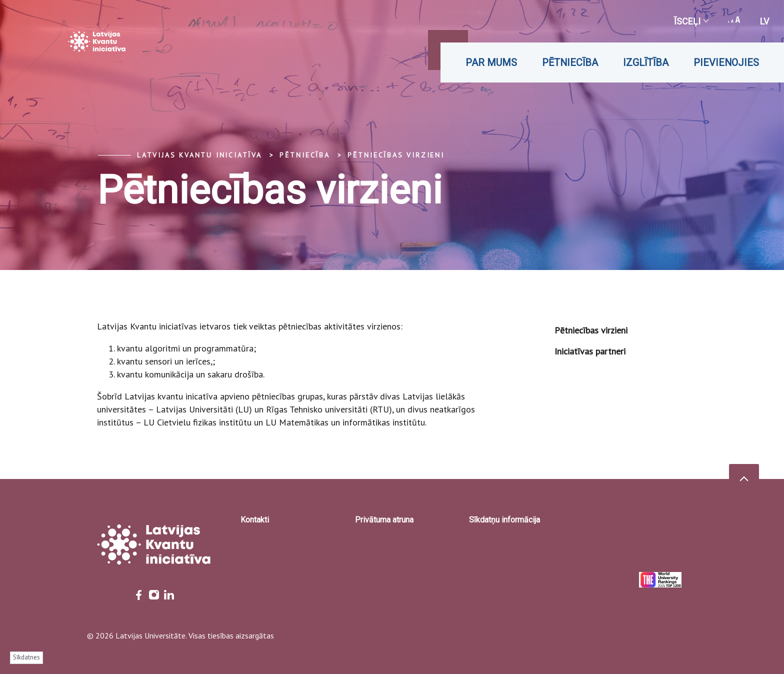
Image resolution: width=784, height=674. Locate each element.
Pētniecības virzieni (396, 155)
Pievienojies (726, 62)
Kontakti (255, 520)
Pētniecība (570, 62)
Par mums (491, 62)
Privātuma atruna (384, 520)
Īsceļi (691, 21)
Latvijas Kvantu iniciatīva (199, 155)
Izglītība (646, 62)
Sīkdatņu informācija (504, 520)
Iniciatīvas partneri (590, 351)
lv (764, 21)
